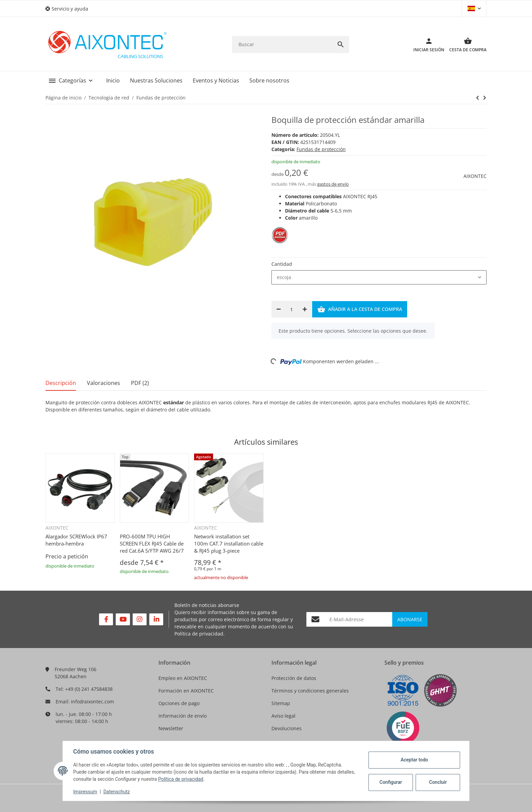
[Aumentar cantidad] (305, 309)
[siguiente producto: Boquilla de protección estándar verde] (478, 98)
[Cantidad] (292, 309)
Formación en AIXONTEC (186, 691)
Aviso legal (283, 716)
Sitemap (281, 703)
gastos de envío (333, 184)
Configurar (390, 782)
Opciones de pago (179, 703)
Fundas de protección (321, 149)
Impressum (85, 792)
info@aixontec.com (92, 702)
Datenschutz (117, 792)
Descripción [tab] (61, 383)
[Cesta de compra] (465, 44)
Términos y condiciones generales (310, 691)
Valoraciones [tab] (103, 383)
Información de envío (183, 716)
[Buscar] (282, 44)
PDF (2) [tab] (140, 383)
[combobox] (379, 277)
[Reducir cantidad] (279, 309)
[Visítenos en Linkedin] (156, 619)
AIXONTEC (475, 176)
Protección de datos (294, 678)
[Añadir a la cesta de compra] (360, 309)
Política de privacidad (199, 634)
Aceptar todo (414, 760)
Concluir (437, 782)
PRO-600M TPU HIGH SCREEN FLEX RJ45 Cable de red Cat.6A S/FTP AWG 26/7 (152, 543)
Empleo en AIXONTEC (183, 678)
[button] (69, 9)
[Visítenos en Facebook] (106, 619)
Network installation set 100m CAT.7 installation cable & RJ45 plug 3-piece (229, 543)
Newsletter (171, 728)
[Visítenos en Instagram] (140, 619)
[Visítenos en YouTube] (123, 619)
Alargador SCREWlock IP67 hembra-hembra (76, 540)
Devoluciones (287, 728)
